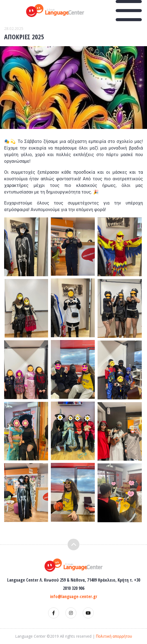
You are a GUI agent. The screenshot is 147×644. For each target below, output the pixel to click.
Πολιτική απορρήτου (114, 636)
